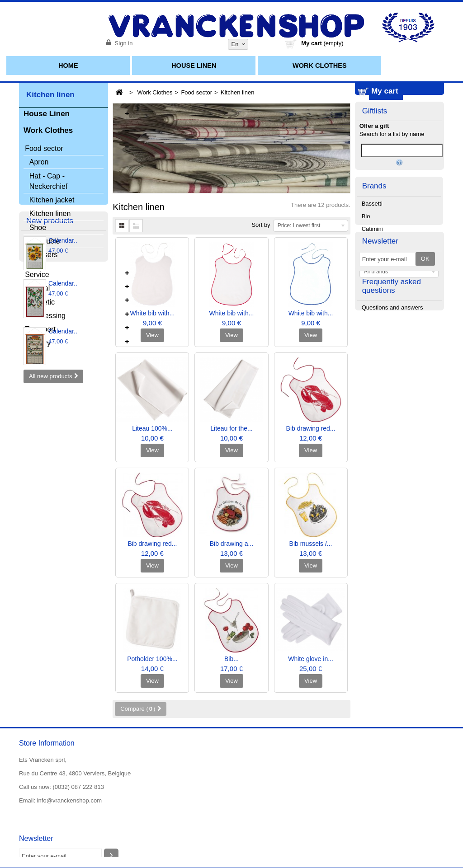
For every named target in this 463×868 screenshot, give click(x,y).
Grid (122, 226)
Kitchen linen (50, 215)
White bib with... (152, 313)
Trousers (44, 256)
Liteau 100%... (152, 428)
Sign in (123, 43)
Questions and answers (392, 476)
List (136, 226)
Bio (366, 316)
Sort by (261, 225)
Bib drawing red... (311, 428)
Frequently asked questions (392, 453)
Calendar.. (63, 397)
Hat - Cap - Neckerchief (48, 183)
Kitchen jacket (52, 202)
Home (68, 66)
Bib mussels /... (311, 544)
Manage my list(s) (399, 253)
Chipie (370, 341)
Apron (39, 164)
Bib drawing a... (232, 544)
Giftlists (375, 164)
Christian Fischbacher (390, 354)
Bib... (231, 659)
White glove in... (311, 659)
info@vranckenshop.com (69, 800)
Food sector (196, 92)
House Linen (194, 66)
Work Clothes (320, 66)
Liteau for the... (231, 428)
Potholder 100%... (152, 659)
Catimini (372, 329)
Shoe (38, 229)
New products (50, 376)
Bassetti (372, 303)
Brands (374, 284)
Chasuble (45, 243)
